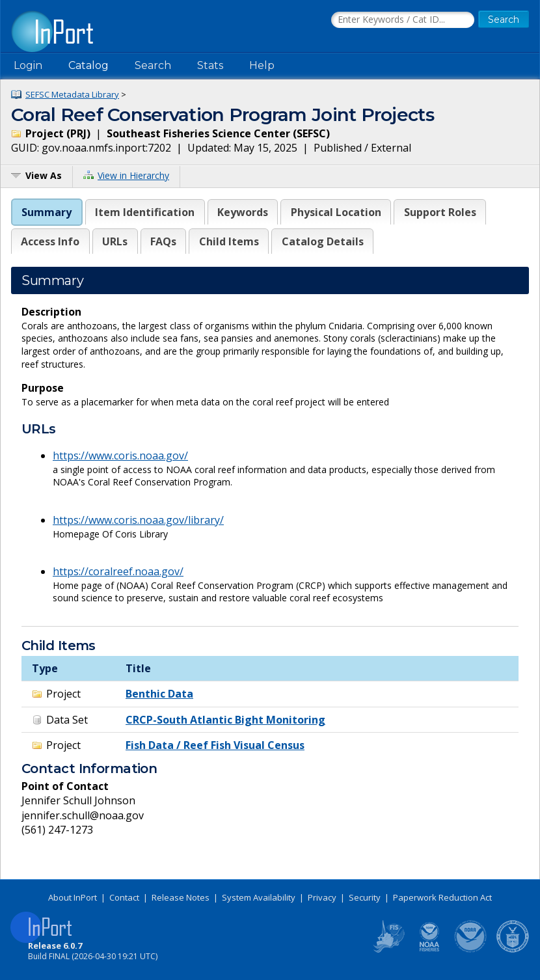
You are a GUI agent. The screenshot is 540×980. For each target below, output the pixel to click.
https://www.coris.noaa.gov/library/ (138, 520)
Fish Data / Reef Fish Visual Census (215, 745)
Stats (210, 65)
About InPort (73, 897)
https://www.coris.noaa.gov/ (120, 456)
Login (28, 65)
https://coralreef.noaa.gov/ (118, 571)
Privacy (322, 897)
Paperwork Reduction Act (442, 897)
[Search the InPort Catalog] (403, 20)
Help (262, 65)
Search (153, 65)
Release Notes (181, 897)
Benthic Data (159, 694)
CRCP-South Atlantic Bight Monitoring (225, 720)
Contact (124, 897)
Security (365, 897)
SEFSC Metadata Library (72, 94)
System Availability (259, 897)
